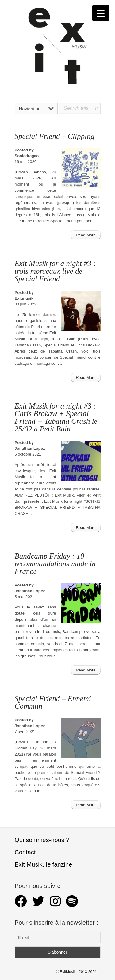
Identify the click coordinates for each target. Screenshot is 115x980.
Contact (25, 852)
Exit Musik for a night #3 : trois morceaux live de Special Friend (55, 271)
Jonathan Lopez (30, 448)
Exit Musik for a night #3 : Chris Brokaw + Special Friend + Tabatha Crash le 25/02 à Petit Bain (56, 417)
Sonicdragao (27, 156)
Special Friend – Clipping (55, 136)
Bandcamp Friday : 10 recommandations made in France (55, 564)
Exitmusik (24, 298)
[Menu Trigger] (101, 13)
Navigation (36, 109)
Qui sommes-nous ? (42, 840)
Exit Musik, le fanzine (44, 864)
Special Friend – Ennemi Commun (53, 702)
